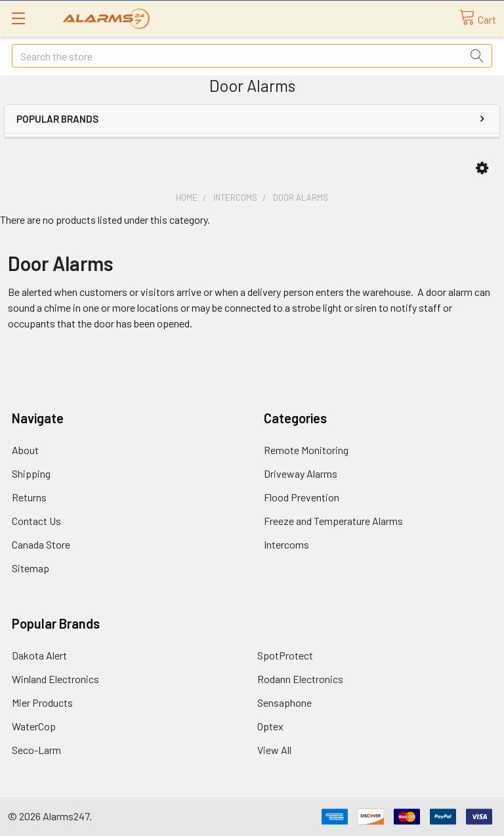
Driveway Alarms (301, 473)
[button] (482, 168)
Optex (270, 726)
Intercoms (286, 544)
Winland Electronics (55, 679)
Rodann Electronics (300, 679)
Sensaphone (284, 702)
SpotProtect (285, 655)
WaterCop (34, 726)
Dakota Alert (39, 655)
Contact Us (36, 521)
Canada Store (41, 544)
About (25, 450)
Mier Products (42, 702)
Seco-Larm (36, 750)
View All (274, 750)
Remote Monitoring (306, 450)
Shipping (31, 473)
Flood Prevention (302, 497)
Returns (29, 497)
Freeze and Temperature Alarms (333, 521)
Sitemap (31, 568)
